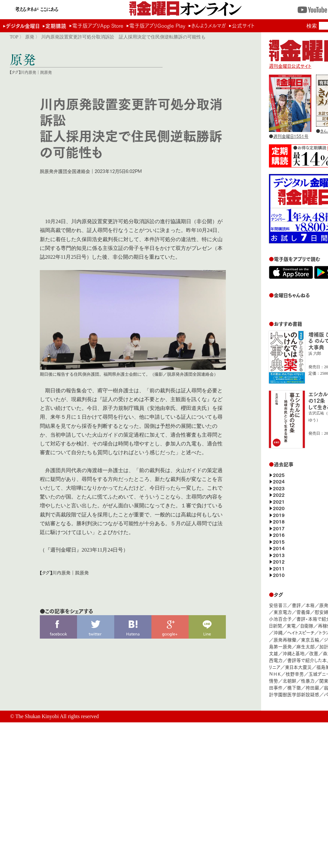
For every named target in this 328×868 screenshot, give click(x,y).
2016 (279, 535)
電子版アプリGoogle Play (157, 25)
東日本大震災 (298, 667)
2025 (279, 475)
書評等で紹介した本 (307, 660)
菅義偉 (303, 612)
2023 (279, 488)
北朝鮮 (289, 680)
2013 (279, 555)
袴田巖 (312, 687)
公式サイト (243, 25)
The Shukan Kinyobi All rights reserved (57, 716)
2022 (279, 494)
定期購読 (56, 26)
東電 (291, 625)
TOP (14, 37)
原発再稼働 (285, 639)
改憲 (314, 653)
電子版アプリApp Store (98, 25)
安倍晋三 (278, 605)
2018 (279, 521)
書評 (296, 605)
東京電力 (283, 612)
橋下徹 (294, 687)
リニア (275, 667)
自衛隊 (307, 625)
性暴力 (308, 680)
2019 (279, 515)
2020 (279, 508)
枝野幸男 (295, 674)
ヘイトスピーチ (301, 632)
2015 (279, 541)
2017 (279, 528)
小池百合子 (280, 619)
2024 (279, 481)
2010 (279, 575)
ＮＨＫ (275, 674)
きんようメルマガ (209, 25)
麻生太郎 (305, 646)
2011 (279, 568)
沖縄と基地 (294, 653)
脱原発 (46, 72)
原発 (30, 37)
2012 (279, 561)
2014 (279, 548)
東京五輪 (310, 639)
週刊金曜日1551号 (291, 136)
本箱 (310, 605)
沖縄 (278, 632)
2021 (279, 501)
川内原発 (28, 72)
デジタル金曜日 (23, 26)
